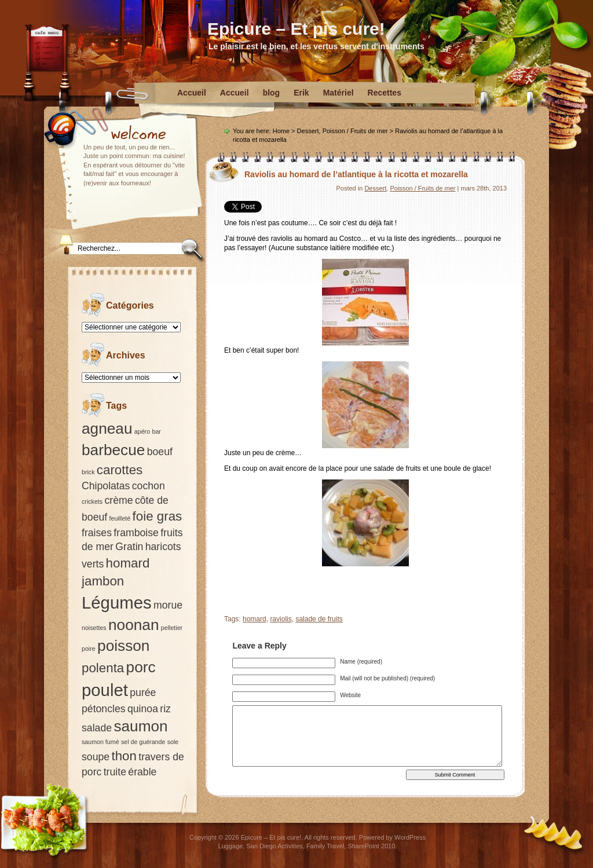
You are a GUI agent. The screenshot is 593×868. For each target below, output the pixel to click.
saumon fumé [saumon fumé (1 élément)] (100, 742)
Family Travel (325, 846)
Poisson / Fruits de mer (355, 131)
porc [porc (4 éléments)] (141, 667)
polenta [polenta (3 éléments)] (103, 668)
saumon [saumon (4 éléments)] (140, 726)
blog (272, 93)
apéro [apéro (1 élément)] (142, 431)
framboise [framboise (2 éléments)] (136, 533)
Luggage (231, 846)
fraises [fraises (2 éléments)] (97, 533)
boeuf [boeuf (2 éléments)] (160, 452)
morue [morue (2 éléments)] (168, 605)
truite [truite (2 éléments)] (115, 772)
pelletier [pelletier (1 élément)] (172, 628)
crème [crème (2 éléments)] (118, 500)
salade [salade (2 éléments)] (97, 728)
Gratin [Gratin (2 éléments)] (129, 547)
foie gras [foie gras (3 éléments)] (158, 516)
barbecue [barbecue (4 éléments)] (113, 450)
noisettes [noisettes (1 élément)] (94, 628)
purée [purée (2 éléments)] (143, 693)
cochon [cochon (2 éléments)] (149, 486)
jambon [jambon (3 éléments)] (103, 581)
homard (255, 619)
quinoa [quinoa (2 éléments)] (143, 709)
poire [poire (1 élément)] (89, 649)
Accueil (192, 93)
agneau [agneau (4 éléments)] (107, 428)
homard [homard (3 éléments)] (128, 563)
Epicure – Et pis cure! (296, 29)
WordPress (410, 837)
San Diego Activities (275, 846)
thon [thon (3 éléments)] (124, 756)
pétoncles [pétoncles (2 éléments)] (104, 709)
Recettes (385, 93)
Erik (301, 93)
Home (281, 131)
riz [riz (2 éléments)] (165, 709)
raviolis (281, 619)
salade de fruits (319, 619)
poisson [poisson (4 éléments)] (123, 646)
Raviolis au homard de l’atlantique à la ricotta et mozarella (356, 174)
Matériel (338, 93)
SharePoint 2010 (371, 846)
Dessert (308, 131)
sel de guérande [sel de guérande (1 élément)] (143, 742)
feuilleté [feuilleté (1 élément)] (120, 518)
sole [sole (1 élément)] (173, 742)
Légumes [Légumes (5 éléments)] (117, 603)
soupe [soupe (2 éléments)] (96, 757)
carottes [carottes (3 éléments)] (120, 470)
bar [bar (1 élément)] (156, 431)
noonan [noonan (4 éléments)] (134, 625)
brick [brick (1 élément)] (88, 472)
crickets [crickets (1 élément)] (92, 501)
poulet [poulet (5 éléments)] (105, 690)
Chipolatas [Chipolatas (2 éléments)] (106, 486)
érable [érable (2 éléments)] (142, 772)
